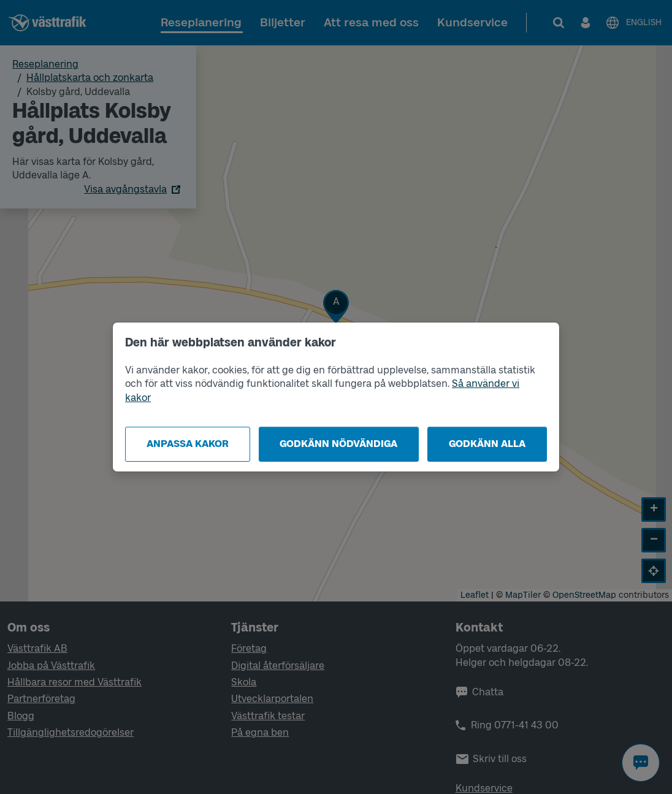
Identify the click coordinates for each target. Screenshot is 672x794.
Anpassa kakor (188, 444)
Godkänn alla (487, 444)
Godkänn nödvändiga (338, 444)
